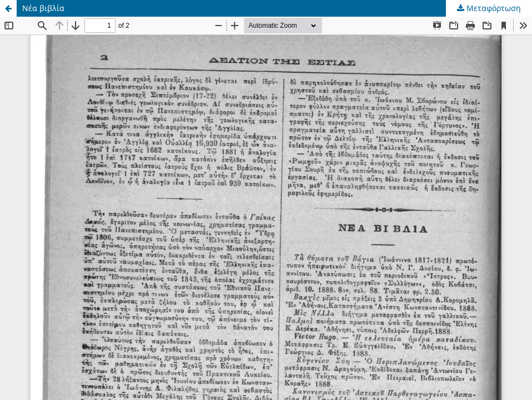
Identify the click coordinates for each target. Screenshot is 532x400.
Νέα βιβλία (43, 8)
